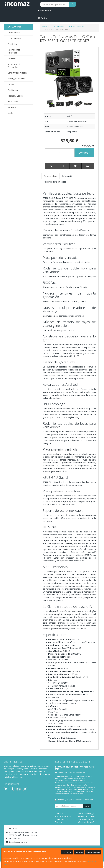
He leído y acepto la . (75, 800)
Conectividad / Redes (18, 73)
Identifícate (44, 11)
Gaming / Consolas (16, 79)
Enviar (87, 806)
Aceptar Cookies (93, 852)
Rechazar (79, 852)
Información (68, 176)
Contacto (59, 813)
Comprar (84, 153)
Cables (11, 84)
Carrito (42, 18)
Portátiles (12, 44)
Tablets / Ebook (15, 96)
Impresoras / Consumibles (14, 65)
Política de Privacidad (75, 794)
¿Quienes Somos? (86, 822)
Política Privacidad (63, 816)
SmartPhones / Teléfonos (15, 51)
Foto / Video (13, 101)
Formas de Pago (85, 819)
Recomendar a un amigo (55, 182)
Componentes (14, 38)
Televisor (12, 58)
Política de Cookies (86, 816)
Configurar (67, 852)
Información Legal (86, 813)
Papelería (12, 107)
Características (51, 176)
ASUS (70, 116)
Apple (10, 113)
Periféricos (13, 90)
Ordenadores (14, 32)
